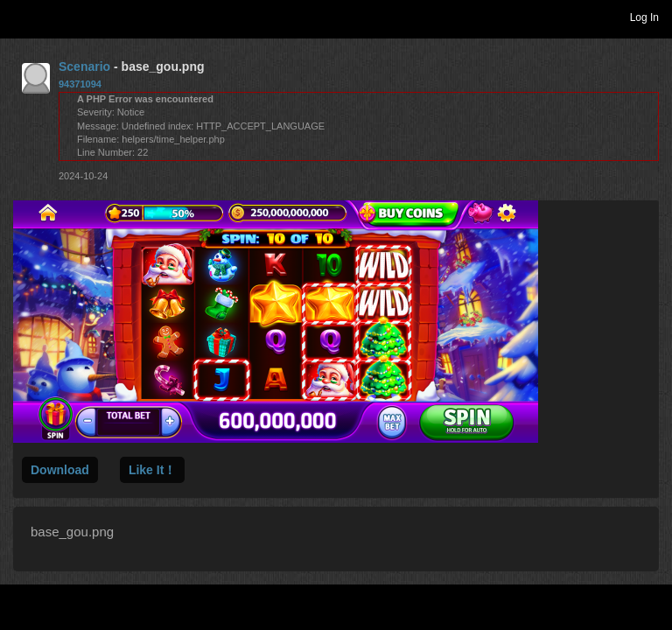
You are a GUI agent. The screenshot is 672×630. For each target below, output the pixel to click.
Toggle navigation (21, 17)
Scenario (84, 66)
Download (60, 470)
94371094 (80, 84)
